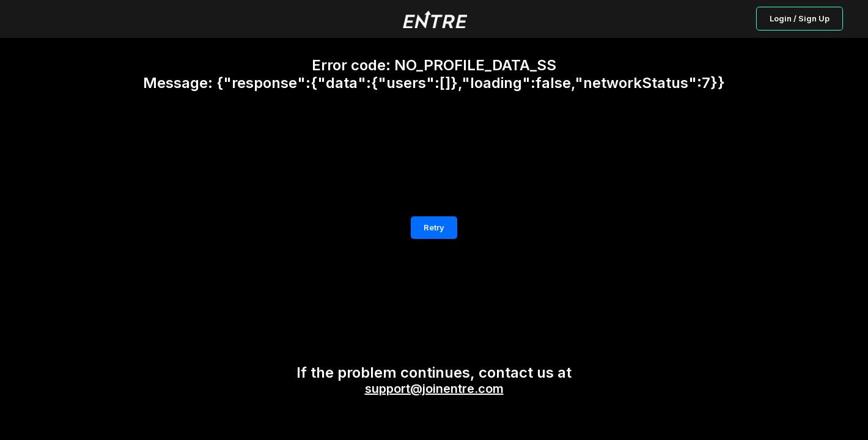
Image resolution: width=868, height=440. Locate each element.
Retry (434, 227)
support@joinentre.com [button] (434, 389)
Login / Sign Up (800, 18)
